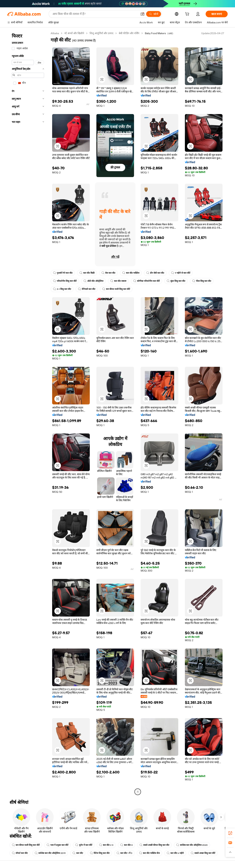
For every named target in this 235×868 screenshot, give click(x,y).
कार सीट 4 (126, 845)
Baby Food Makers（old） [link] (160, 33)
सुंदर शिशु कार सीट (176, 281)
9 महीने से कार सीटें (181, 273)
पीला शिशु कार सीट (202, 281)
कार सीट (78, 853)
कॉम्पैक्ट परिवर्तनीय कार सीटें (147, 281)
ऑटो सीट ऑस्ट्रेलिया (93, 281)
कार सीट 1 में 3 (124, 853)
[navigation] (28, 413)
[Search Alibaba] (95, 14)
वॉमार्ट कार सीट (20, 853)
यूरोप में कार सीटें (84, 845)
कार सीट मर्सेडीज (131, 273)
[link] (230, 833)
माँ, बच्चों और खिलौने (74, 33)
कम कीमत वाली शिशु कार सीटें (116, 289)
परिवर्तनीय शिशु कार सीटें (65, 281)
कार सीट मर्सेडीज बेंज (149, 853)
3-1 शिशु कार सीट (62, 289)
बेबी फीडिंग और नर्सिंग (129, 33)
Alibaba (55, 33)
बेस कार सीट (108, 273)
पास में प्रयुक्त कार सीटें (57, 845)
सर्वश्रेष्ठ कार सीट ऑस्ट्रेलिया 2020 (192, 845)
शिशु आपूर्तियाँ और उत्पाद (101, 33)
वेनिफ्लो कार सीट (87, 289)
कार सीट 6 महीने (175, 853)
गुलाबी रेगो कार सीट (63, 273)
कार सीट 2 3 (106, 845)
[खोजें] (154, 14)
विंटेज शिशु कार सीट (100, 853)
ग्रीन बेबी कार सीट (155, 273)
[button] (142, 14)
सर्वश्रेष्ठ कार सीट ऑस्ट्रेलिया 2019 (50, 853)
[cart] (188, 15)
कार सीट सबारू (118, 281)
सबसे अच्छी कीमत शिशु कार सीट (154, 845)
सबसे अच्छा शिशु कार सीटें (203, 853)
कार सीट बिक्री (87, 273)
